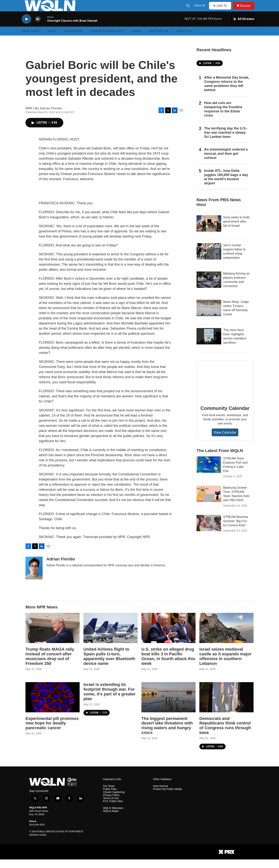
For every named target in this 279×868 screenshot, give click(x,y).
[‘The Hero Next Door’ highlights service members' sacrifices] (209, 345)
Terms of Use (111, 807)
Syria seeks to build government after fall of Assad (236, 230)
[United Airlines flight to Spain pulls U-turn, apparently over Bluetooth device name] (111, 636)
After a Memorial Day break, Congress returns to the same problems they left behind (227, 92)
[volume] (38, 28)
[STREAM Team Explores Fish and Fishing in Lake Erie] (209, 473)
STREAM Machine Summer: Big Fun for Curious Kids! (236, 530)
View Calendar (225, 441)
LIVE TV (221, 10)
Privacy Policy (111, 804)
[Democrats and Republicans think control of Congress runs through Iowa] (226, 706)
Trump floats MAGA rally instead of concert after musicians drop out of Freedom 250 (50, 665)
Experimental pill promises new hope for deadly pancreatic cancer (52, 732)
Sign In (200, 10)
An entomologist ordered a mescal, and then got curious (226, 162)
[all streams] (244, 28)
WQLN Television (113, 817)
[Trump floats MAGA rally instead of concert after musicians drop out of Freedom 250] (53, 636)
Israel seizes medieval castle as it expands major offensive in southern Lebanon (225, 665)
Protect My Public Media (167, 798)
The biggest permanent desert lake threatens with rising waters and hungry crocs (167, 734)
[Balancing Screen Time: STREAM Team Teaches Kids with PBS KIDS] (209, 502)
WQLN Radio (111, 820)
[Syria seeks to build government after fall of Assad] (209, 232)
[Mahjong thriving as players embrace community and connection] (209, 288)
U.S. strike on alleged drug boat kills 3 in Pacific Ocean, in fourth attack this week (168, 665)
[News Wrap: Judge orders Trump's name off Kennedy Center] (209, 316)
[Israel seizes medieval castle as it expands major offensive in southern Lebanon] (226, 636)
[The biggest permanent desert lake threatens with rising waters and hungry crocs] (168, 706)
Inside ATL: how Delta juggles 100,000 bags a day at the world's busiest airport (226, 185)
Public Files (110, 798)
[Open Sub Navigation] (42, 39)
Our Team (109, 795)
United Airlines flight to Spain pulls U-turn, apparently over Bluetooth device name (109, 665)
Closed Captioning (114, 801)
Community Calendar (225, 417)
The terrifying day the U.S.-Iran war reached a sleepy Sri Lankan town (226, 141)
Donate (248, 10)
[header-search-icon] (188, 10)
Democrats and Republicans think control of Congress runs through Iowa (225, 734)
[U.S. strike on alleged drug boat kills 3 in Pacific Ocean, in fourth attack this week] (168, 636)
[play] (26, 28)
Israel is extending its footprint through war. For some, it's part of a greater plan (109, 700)
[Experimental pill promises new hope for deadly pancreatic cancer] (53, 706)
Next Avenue (161, 795)
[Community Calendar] (225, 389)
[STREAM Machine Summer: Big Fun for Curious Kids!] (209, 532)
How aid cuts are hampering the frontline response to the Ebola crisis (223, 118)
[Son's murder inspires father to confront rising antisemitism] (209, 260)
